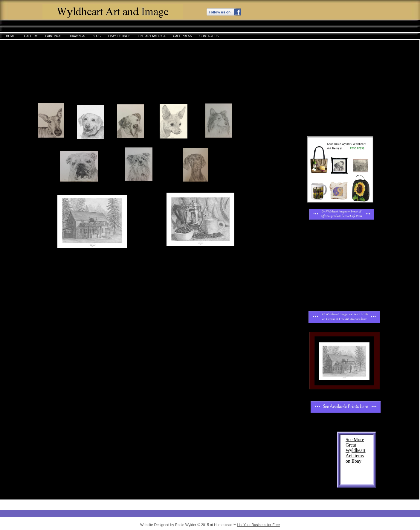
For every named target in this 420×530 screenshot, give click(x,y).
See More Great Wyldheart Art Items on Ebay (356, 450)
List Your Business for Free (258, 525)
